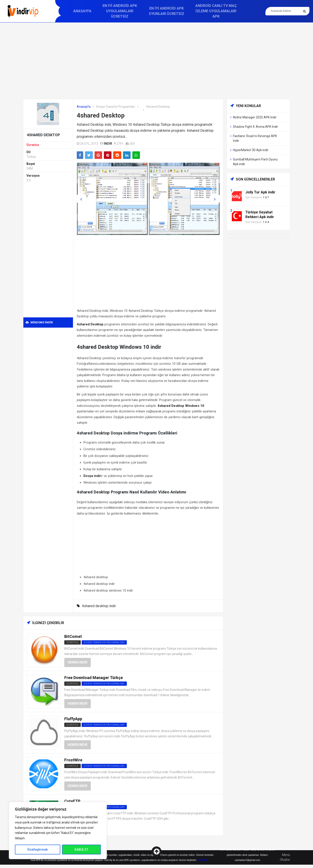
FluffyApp (73, 719)
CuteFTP (72, 801)
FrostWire (73, 760)
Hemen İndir (78, 662)
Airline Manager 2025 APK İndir (255, 117)
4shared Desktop (101, 115)
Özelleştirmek (37, 850)
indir (108, 144)
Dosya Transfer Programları (116, 107)
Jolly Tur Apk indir (260, 192)
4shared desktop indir (99, 606)
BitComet (73, 636)
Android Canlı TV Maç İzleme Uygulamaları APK (216, 11)
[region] (58, 830)
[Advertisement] (157, 61)
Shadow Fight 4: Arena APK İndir (255, 127)
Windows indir (39, 322)
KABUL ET (81, 850)
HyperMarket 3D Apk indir (251, 150)
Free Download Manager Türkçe (94, 678)
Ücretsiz (33, 145)
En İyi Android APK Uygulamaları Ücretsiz (120, 11)
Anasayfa (82, 11)
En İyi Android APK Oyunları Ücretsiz (167, 11)
